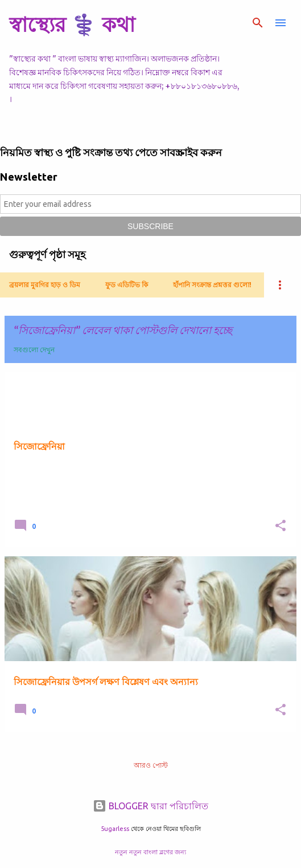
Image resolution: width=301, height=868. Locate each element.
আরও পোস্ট (151, 765)
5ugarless (115, 829)
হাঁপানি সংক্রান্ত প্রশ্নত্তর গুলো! (212, 285)
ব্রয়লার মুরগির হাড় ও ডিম (45, 285)
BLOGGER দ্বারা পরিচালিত (150, 806)
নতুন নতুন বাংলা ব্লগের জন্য (150, 852)
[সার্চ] (258, 23)
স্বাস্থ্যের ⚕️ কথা (72, 24)
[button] (281, 526)
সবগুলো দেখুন (34, 350)
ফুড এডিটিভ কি (127, 285)
